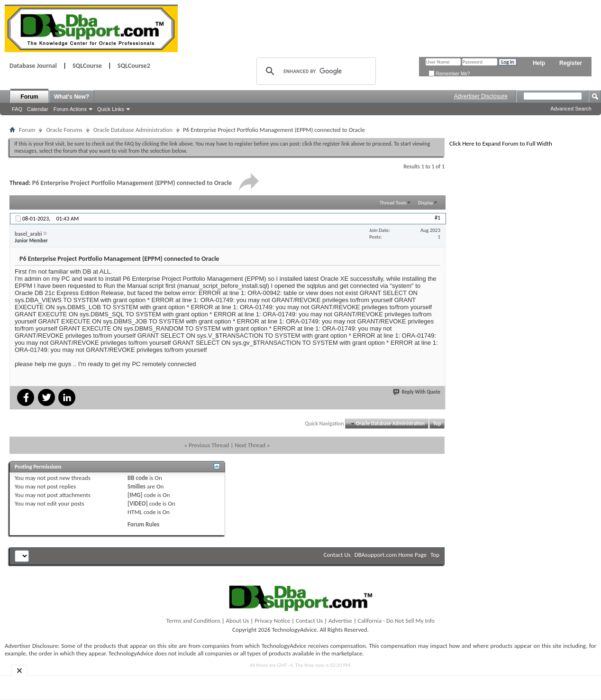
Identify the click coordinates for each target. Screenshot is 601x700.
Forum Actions (70, 109)
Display (426, 203)
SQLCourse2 (134, 66)
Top (437, 424)
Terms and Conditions (193, 621)
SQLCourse (87, 66)
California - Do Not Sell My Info (396, 621)
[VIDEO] (138, 503)
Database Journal (33, 66)
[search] (315, 71)
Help (539, 63)
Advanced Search (571, 109)
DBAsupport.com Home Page (391, 555)
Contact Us (337, 555)
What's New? (72, 97)
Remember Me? (449, 74)
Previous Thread (209, 445)
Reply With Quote (417, 392)
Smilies (137, 486)
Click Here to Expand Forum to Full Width (501, 143)
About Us (238, 621)
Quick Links (111, 109)
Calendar (38, 109)
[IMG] (135, 495)
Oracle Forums (64, 130)
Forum (29, 97)
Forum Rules (143, 524)
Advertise (340, 621)
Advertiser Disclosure (481, 96)
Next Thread (250, 445)
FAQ (17, 109)
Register (571, 63)
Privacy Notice (272, 621)
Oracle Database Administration (133, 130)
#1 (437, 218)
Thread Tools (393, 203)
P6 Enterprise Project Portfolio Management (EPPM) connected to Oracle (132, 183)
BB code (138, 478)
